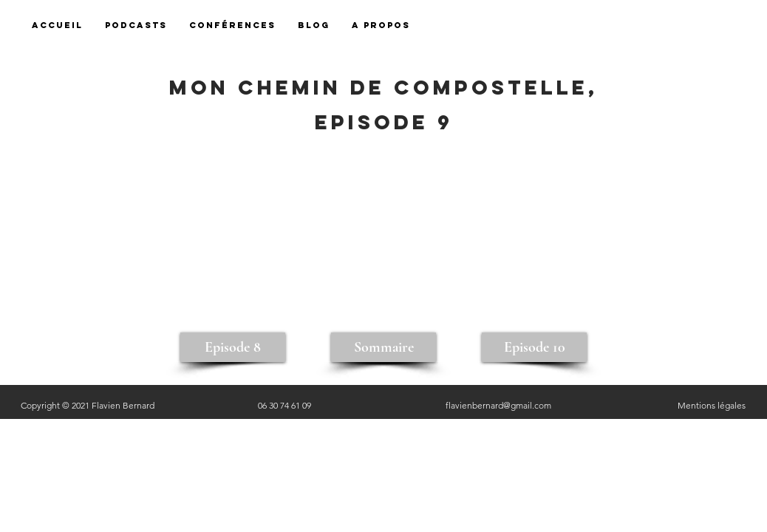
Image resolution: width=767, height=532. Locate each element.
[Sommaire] (383, 347)
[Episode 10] (534, 347)
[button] (381, 25)
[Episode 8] (233, 347)
